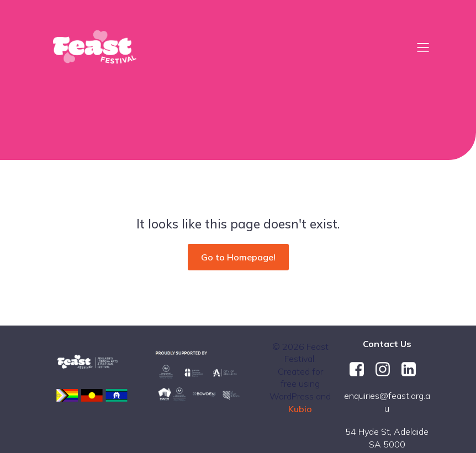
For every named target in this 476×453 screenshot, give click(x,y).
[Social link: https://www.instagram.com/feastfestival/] (387, 370)
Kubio (300, 409)
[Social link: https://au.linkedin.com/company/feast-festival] (413, 370)
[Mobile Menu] (423, 47)
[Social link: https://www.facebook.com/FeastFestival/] (361, 370)
